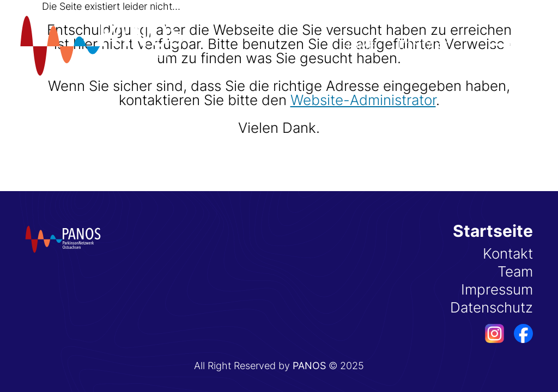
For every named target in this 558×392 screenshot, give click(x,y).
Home (359, 46)
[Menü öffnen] (500, 45)
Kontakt (424, 46)
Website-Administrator (363, 100)
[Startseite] (101, 46)
